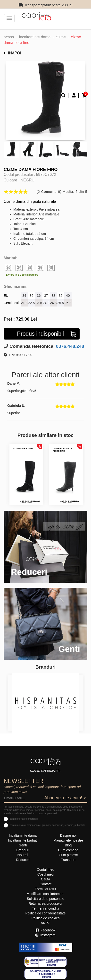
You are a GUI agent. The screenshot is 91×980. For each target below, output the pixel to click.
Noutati (23, 855)
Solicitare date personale (45, 899)
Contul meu (46, 869)
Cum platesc (68, 855)
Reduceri (23, 860)
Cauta (45, 879)
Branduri (23, 850)
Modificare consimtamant (46, 894)
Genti (23, 845)
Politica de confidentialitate (46, 913)
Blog (68, 845)
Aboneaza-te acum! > (65, 798)
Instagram (45, 935)
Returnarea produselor (45, 903)
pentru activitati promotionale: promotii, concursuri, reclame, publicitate (48, 825)
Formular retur (45, 889)
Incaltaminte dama (35, 37)
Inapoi (12, 53)
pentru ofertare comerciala (24, 819)
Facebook (45, 930)
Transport (68, 860)
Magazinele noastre (68, 840)
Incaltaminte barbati (23, 840)
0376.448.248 (69, 346)
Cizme (61, 37)
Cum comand (68, 850)
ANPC (45, 923)
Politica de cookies (46, 918)
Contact (45, 884)
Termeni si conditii (45, 908)
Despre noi (68, 835)
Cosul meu (45, 874)
